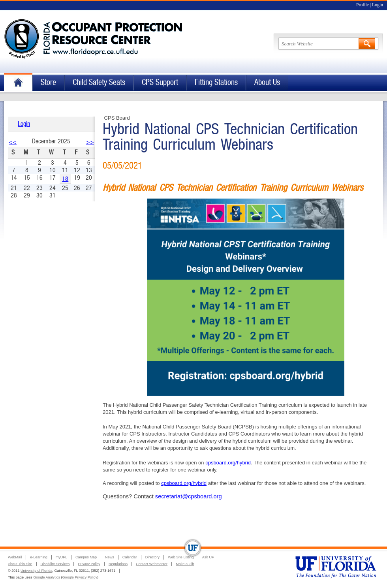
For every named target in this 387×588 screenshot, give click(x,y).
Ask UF (208, 557)
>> (90, 142)
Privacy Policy (89, 564)
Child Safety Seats (99, 82)
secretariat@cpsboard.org (189, 496)
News (110, 557)
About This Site (20, 564)
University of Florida (36, 571)
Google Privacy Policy (80, 577)
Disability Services (55, 564)
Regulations (118, 564)
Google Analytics (47, 577)
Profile (363, 5)
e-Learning (39, 557)
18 (65, 179)
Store (48, 82)
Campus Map (86, 557)
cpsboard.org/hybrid (228, 463)
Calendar (130, 557)
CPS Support (160, 82)
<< (13, 142)
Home (18, 83)
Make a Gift (185, 564)
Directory (152, 557)
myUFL (61, 557)
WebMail (15, 557)
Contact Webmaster (152, 564)
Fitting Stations (216, 82)
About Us (267, 82)
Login (378, 5)
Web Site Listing (181, 557)
